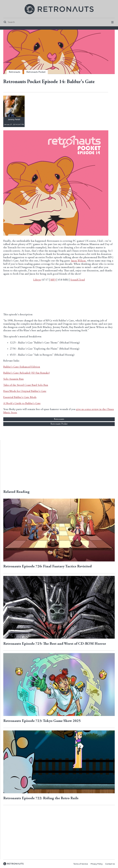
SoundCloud (78, 280)
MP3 (53, 280)
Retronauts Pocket (36, 72)
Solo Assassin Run (13, 379)
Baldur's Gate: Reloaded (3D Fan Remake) (27, 373)
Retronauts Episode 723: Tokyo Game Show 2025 (42, 721)
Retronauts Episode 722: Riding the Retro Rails (41, 798)
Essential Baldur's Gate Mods (20, 397)
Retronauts (15, 72)
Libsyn (37, 280)
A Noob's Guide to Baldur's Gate (22, 404)
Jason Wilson (78, 261)
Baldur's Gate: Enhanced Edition (22, 367)
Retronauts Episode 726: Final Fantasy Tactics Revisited (48, 567)
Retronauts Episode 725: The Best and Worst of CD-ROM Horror (55, 644)
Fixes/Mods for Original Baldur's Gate (25, 391)
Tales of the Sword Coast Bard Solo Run (26, 385)
